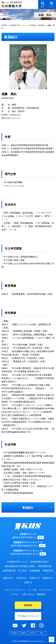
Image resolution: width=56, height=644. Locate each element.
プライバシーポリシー (15, 590)
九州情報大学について (17, 562)
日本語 (14, 633)
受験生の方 (8, 578)
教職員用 (41, 594)
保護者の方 (48, 578)
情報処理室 (48, 571)
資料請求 (28, 605)
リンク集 (32, 590)
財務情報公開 (9, 571)
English (23, 633)
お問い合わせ (28, 594)
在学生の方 (22, 578)
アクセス (15, 594)
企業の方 (28, 582)
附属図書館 (35, 571)
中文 (42, 633)
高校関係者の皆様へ (40, 562)
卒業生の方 (34, 578)
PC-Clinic (22, 571)
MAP (41, 537)
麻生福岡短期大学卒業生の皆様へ (20, 566)
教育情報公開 (45, 566)
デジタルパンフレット (28, 616)
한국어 (33, 633)
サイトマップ (45, 590)
